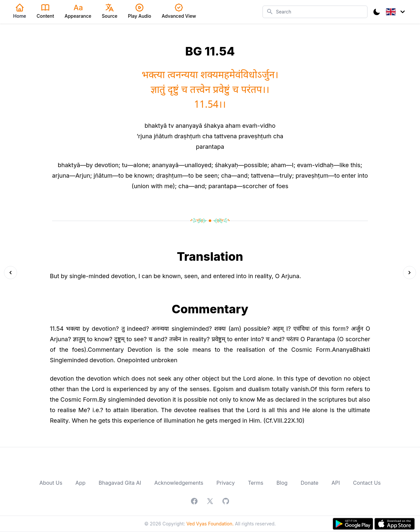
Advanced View (179, 11)
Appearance (78, 11)
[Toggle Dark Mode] (377, 12)
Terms (255, 483)
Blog (282, 483)
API (336, 483)
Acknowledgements (179, 483)
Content (45, 11)
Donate (309, 483)
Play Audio (140, 11)
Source (109, 11)
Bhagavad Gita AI (120, 483)
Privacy (225, 483)
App (81, 483)
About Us (51, 483)
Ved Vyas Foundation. (210, 524)
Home (20, 11)
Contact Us (367, 483)
